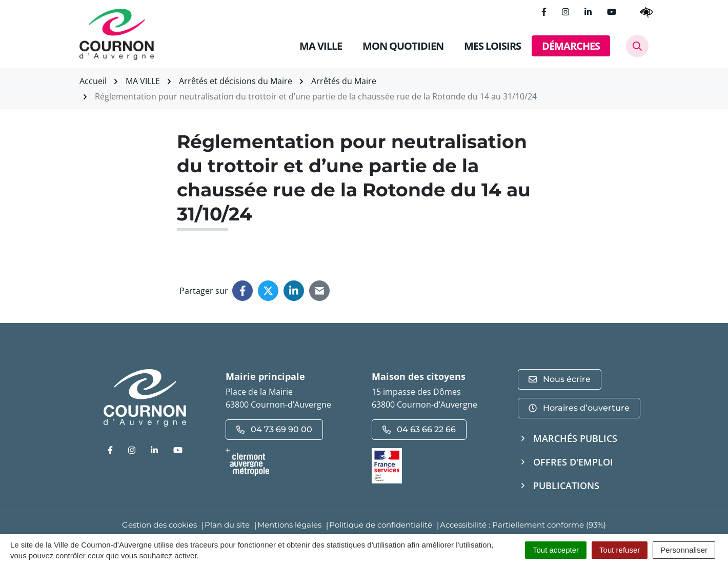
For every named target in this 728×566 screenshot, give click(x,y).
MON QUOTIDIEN (403, 46)
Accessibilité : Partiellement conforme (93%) (523, 525)
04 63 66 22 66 (419, 429)
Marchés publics (575, 438)
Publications (566, 486)
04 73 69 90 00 (274, 429)
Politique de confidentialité (381, 525)
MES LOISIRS (492, 46)
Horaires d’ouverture (579, 408)
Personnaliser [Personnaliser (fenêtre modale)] (684, 550)
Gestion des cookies (159, 525)
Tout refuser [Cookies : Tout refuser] (620, 550)
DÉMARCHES (571, 46)
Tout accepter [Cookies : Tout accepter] (556, 550)
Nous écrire (560, 379)
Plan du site (227, 525)
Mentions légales (289, 525)
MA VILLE (321, 46)
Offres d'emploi (573, 462)
